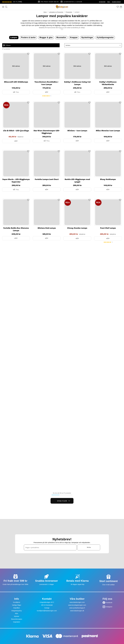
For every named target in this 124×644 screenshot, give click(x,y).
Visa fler (64, 501)
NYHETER (102, 2)
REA (109, 2)
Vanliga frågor (17, 605)
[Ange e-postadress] (50, 547)
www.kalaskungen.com (77, 602)
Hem (45, 12)
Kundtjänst (17, 602)
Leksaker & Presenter (56, 12)
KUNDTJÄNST (116, 2)
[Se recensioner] (12, 2)
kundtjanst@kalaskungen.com (47, 611)
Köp (47, 92)
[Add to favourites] (28, 54)
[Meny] (3, 7)
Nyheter (17, 616)
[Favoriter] (118, 7)
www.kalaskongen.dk (77, 611)
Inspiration (17, 622)
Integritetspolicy (17, 611)
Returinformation (17, 619)
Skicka (89, 547)
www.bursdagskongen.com (77, 605)
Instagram (109, 607)
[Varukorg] (121, 7)
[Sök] (6, 7)
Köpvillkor (17, 608)
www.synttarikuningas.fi (77, 608)
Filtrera (7, 45)
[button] (93, 45)
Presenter (69, 12)
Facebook (109, 603)
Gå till (16, 92)
